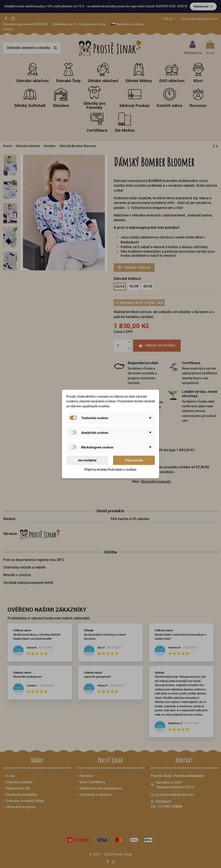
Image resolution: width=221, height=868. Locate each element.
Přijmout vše (134, 460)
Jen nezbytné (87, 460)
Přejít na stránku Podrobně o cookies (110, 469)
